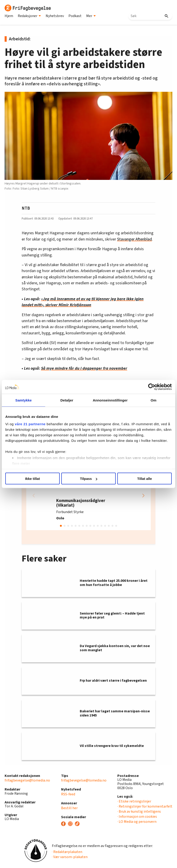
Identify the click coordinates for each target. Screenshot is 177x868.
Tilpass (89, 479)
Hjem (9, 16)
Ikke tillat (32, 479)
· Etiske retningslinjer (134, 801)
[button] (143, 496)
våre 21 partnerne (30, 424)
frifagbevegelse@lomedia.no (27, 780)
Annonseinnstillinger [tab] (110, 400)
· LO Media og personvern (137, 822)
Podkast (75, 16)
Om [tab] (153, 400)
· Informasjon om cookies (137, 817)
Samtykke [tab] (24, 400)
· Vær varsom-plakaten (70, 857)
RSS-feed (68, 794)
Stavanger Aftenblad (134, 239)
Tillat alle (145, 479)
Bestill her (69, 808)
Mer (91, 16)
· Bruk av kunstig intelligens (139, 812)
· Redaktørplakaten (67, 852)
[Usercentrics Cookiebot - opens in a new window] (152, 387)
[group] (88, 496)
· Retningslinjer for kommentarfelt (145, 806)
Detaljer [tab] (67, 400)
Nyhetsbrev (55, 16)
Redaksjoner (29, 16)
